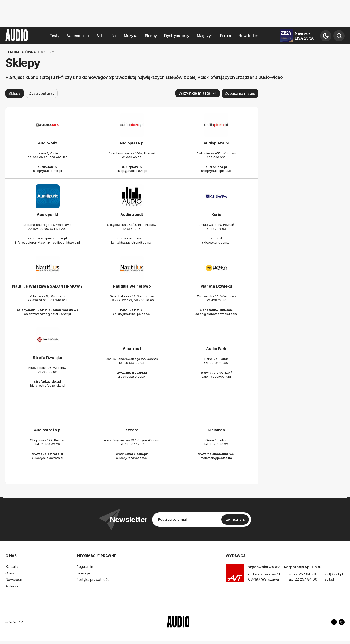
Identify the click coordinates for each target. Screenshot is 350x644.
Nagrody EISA (305, 36)
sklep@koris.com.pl (216, 242)
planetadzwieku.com (216, 310)
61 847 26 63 (216, 229)
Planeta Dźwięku (216, 286)
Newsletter (248, 36)
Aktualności (106, 36)
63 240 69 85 (38, 157)
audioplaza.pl (132, 143)
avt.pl (329, 579)
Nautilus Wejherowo (132, 286)
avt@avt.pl (334, 574)
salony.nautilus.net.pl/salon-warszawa (48, 310)
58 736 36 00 (144, 300)
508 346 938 (58, 300)
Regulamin (85, 567)
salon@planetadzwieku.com (216, 314)
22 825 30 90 (38, 229)
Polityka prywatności (93, 580)
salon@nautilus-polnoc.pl (132, 314)
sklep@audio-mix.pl (48, 171)
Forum (226, 36)
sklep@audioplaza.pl (132, 171)
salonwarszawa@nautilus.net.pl (48, 314)
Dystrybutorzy (177, 36)
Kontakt (12, 567)
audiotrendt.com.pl (132, 238)
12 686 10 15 (132, 229)
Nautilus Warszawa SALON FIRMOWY (48, 286)
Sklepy (151, 36)
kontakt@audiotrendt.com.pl (132, 242)
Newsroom (14, 580)
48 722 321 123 (121, 300)
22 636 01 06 (37, 300)
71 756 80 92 (47, 372)
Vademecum (78, 36)
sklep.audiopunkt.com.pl (47, 238)
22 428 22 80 (216, 300)
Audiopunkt (48, 215)
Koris (216, 215)
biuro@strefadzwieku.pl (48, 385)
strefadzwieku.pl (47, 381)
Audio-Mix (47, 143)
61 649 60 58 (132, 157)
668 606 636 (216, 157)
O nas (10, 573)
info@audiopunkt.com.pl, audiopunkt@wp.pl (47, 242)
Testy (54, 36)
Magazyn (205, 36)
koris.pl (216, 238)
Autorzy (12, 586)
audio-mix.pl (48, 167)
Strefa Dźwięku (47, 358)
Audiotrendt (132, 215)
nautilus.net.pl (132, 310)
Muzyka (131, 36)
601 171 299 (58, 229)
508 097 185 (59, 157)
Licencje (83, 573)
